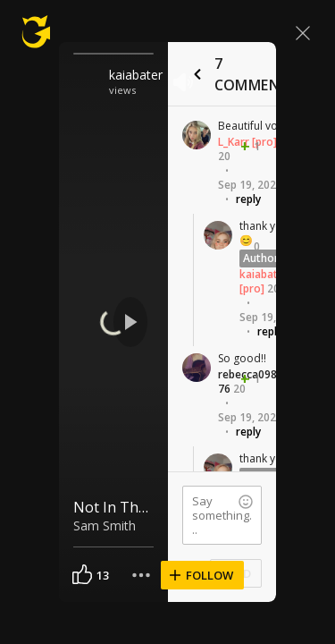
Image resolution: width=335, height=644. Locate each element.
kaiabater (136, 75)
